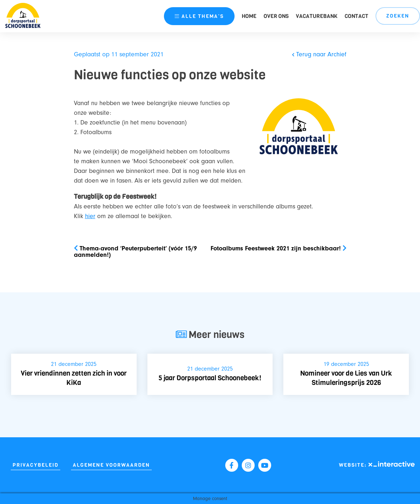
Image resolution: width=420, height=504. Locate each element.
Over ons (276, 16)
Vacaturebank (317, 16)
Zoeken (398, 16)
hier (90, 216)
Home (249, 16)
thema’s (199, 16)
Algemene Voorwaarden (111, 465)
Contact (357, 16)
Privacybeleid (36, 465)
